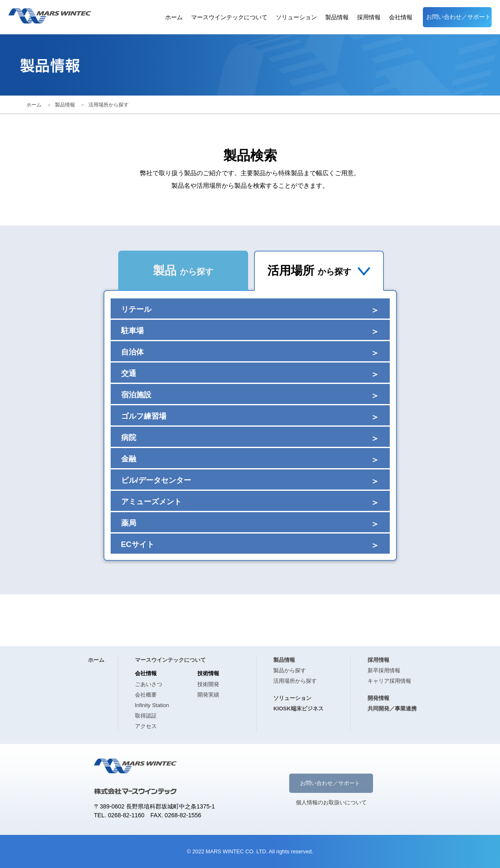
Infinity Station (152, 705)
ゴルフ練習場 (144, 416)
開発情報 (378, 698)
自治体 (132, 352)
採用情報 (369, 17)
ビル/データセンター (156, 480)
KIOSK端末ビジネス (298, 709)
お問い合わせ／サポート (459, 17)
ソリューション (296, 17)
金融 (129, 459)
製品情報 (337, 17)
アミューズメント (151, 502)
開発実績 (208, 695)
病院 (129, 438)
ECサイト (138, 544)
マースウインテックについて (229, 17)
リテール (136, 309)
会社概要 (146, 695)
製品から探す (290, 670)
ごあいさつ (149, 684)
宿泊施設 (136, 395)
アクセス (146, 726)
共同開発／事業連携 (392, 709)
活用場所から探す (109, 105)
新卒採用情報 (384, 670)
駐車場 (132, 331)
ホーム (174, 17)
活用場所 (319, 271)
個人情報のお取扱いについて (331, 802)
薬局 (129, 523)
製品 (183, 271)
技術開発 (208, 684)
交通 (129, 373)
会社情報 (401, 17)
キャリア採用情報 (389, 681)
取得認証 (146, 716)
